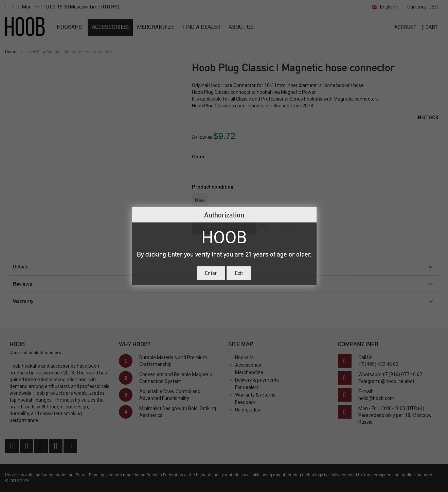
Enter (211, 273)
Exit (239, 273)
